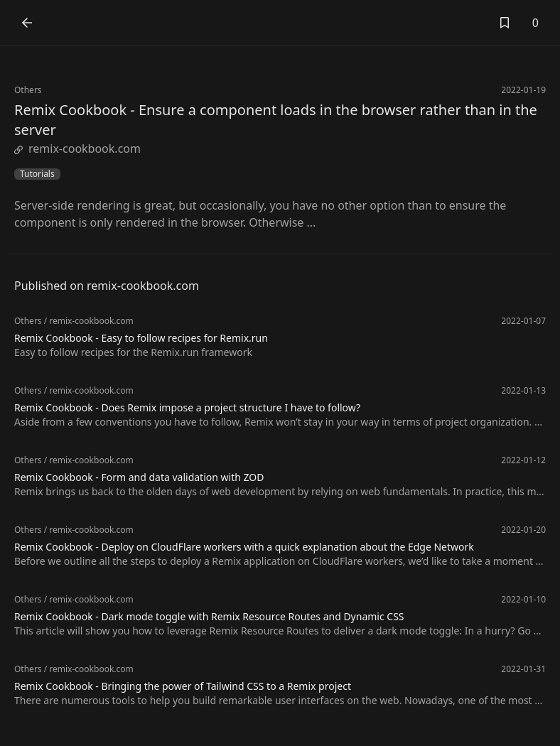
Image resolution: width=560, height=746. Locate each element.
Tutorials (37, 174)
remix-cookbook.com (77, 148)
